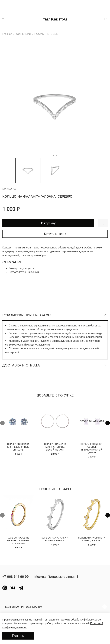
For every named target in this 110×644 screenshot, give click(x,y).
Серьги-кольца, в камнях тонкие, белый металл (55, 447)
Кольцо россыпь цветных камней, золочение (18, 540)
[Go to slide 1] (54, 155)
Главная (7, 34)
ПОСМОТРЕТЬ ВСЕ (46, 34)
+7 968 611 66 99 (16, 577)
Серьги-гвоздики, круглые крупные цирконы (18, 447)
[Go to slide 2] (56, 155)
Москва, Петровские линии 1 (56, 577)
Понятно (18, 636)
